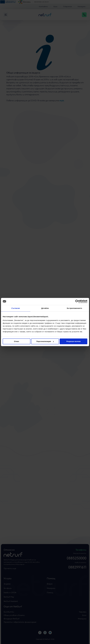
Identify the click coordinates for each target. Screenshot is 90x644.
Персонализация (45, 341)
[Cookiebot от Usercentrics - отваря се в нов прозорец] (77, 301)
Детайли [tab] (45, 308)
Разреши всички (74, 341)
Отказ (17, 341)
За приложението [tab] (74, 308)
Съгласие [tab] (16, 308)
